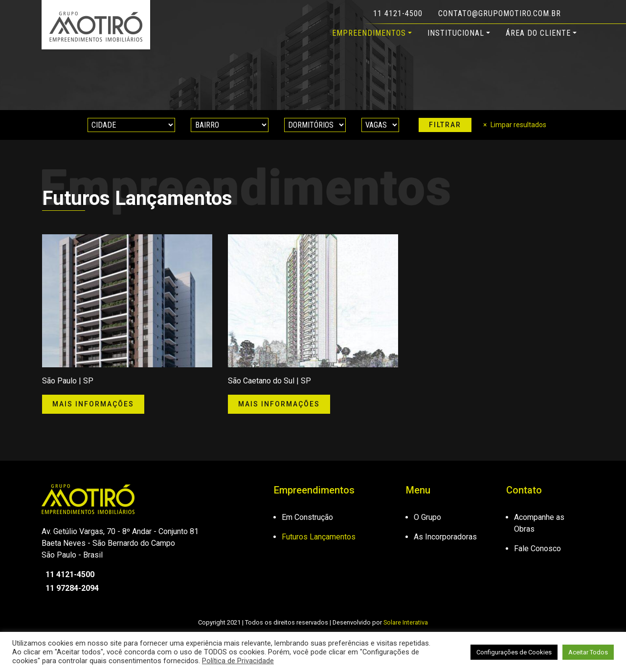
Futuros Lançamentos (319, 537)
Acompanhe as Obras (539, 523)
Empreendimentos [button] (369, 33)
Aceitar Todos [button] (588, 652)
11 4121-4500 (398, 13)
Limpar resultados (518, 125)
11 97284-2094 (70, 588)
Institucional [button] (456, 33)
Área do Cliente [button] (538, 33)
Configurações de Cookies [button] (514, 652)
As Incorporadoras (445, 537)
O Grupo (427, 517)
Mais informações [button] (93, 404)
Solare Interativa (406, 622)
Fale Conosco (537, 549)
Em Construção (307, 517)
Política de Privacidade (238, 661)
